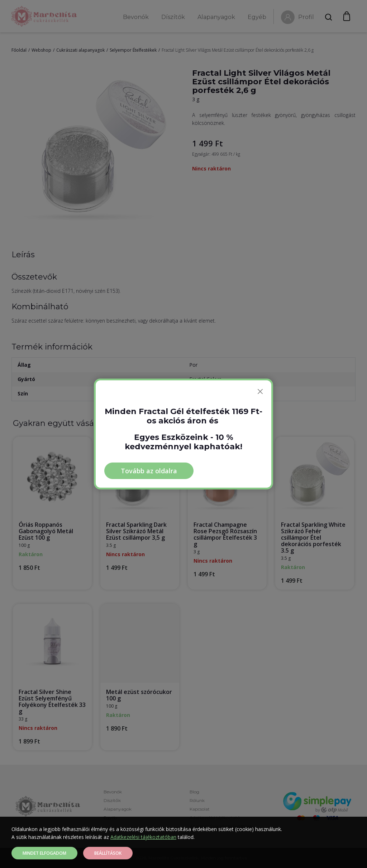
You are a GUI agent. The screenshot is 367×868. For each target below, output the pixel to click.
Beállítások (108, 853)
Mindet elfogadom (44, 853)
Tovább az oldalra (149, 471)
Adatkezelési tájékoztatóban (143, 837)
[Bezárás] (260, 391)
